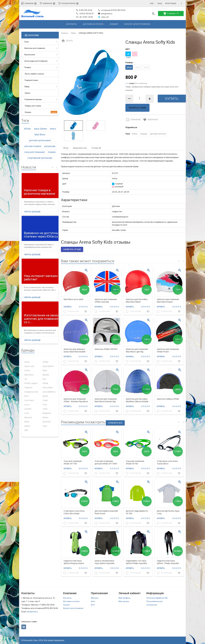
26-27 (138, 67)
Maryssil (28, 417)
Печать (67, 41)
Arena (53, 129)
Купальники (30, 55)
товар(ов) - (171, 14)
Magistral (47, 413)
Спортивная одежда (33, 99)
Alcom (27, 370)
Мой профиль (124, 598)
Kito (44, 379)
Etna (26, 396)
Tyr (26, 379)
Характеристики (80, 148)
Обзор (66, 148)
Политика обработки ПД (157, 598)
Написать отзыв (72, 249)
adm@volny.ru (105, 14)
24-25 (129, 67)
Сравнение (29, 3)
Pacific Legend (31, 383)
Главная (64, 33)
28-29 (146, 67)
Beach (45, 396)
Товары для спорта (33, 106)
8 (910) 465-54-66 (118, 10)
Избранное (47, 3)
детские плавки (33, 146)
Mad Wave (40, 134)
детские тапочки (158, 134)
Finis (45, 405)
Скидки (114, 24)
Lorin (27, 413)
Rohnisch (47, 422)
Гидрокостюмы (31, 80)
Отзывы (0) (96, 148)
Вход (160, 3)
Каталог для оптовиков (137, 24)
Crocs (27, 405)
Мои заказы (124, 601)
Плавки (28, 67)
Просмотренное (68, 3)
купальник (50, 146)
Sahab (45, 383)
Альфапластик (31, 392)
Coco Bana (29, 400)
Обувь (27, 87)
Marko (45, 417)
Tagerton (28, 387)
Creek (45, 400)
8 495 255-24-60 (84, 10)
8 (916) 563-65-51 (87, 14)
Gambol (28, 409)
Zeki (26, 430)
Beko (45, 370)
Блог (93, 605)
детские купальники (40, 140)
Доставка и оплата (93, 24)
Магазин (95, 598)
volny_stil (103, 17)
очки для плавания (34, 152)
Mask (27, 422)
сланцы (144, 134)
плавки (52, 152)
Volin (45, 426)
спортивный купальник (40, 158)
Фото (93, 601)
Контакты (71, 24)
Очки (27, 42)
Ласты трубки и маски (34, 74)
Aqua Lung (29, 366)
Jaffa (45, 409)
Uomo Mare (48, 387)
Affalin (27, 129)
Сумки (27, 93)
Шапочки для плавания (35, 48)
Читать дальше (32, 212)
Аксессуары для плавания (36, 61)
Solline (27, 426)
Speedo (46, 375)
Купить (68, 307)
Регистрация (171, 3)
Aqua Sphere (40, 129)
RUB (152, 3)
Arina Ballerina (49, 392)
